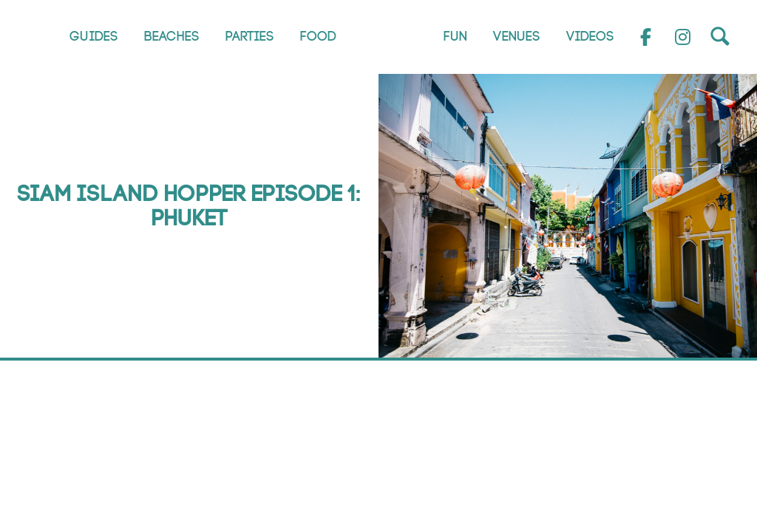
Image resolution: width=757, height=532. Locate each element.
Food (318, 37)
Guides (94, 37)
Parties (250, 37)
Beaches (172, 37)
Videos (590, 37)
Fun (455, 37)
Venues (517, 37)
